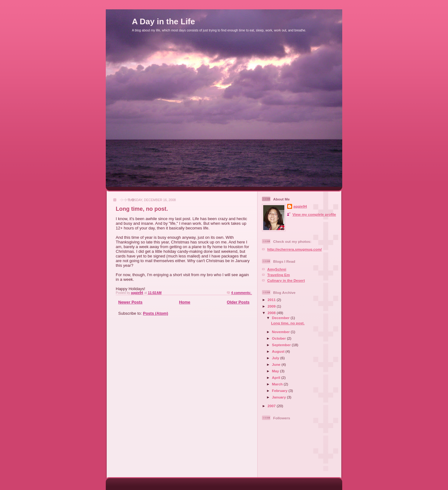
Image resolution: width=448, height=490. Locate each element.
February (280, 391)
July (276, 358)
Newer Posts (130, 302)
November (281, 332)
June (277, 364)
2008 (272, 313)
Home (184, 302)
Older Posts (238, 302)
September (282, 345)
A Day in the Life (163, 21)
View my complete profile (314, 214)
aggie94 (300, 206)
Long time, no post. (142, 209)
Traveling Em (279, 275)
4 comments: (242, 293)
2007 (272, 406)
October (279, 338)
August (279, 351)
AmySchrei (277, 269)
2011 (272, 300)
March (278, 384)
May (276, 371)
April (277, 377)
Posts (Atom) (156, 313)
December (281, 318)
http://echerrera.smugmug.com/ (294, 249)
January (279, 397)
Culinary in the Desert (286, 280)
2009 (272, 306)
